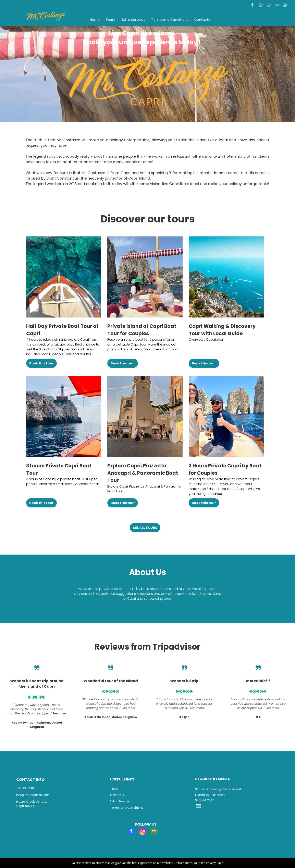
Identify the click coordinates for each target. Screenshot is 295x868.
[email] (269, 6)
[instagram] (261, 6)
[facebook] (253, 6)
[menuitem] (95, 20)
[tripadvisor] (277, 6)
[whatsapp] (285, 6)
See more (59, 713)
